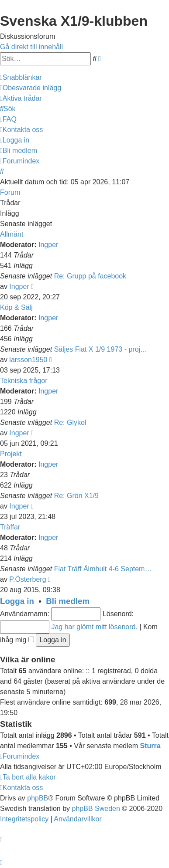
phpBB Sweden (96, 809)
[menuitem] (31, 88)
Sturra (150, 746)
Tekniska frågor (24, 381)
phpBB (38, 798)
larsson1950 (28, 360)
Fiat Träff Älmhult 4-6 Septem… (103, 569)
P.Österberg (28, 579)
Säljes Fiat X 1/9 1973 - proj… (101, 349)
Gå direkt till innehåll (31, 47)
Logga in (17, 601)
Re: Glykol (70, 422)
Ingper (48, 245)
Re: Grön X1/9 (76, 496)
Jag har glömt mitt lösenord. (94, 627)
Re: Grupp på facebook (90, 276)
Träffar (10, 527)
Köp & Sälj (16, 307)
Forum (10, 192)
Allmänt (12, 234)
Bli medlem (68, 601)
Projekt (11, 454)
